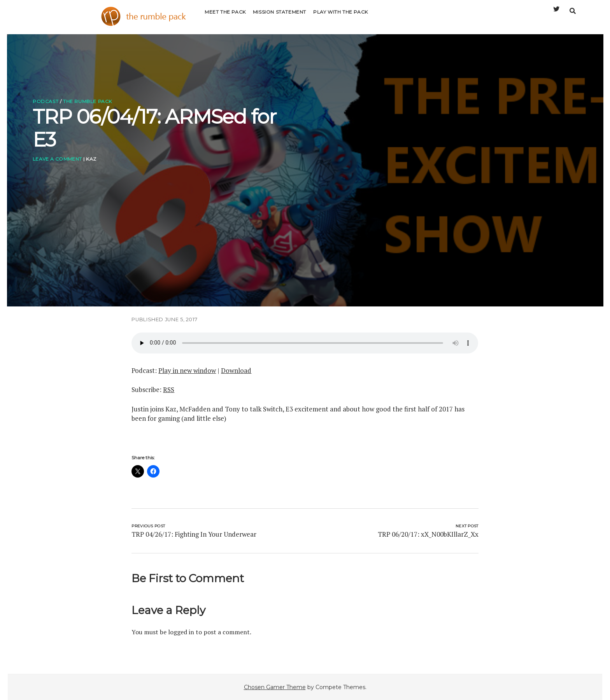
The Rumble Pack (88, 101)
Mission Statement (280, 17)
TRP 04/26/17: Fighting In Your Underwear (194, 534)
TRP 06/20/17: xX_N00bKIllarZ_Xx (428, 534)
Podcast (46, 101)
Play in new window (187, 370)
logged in (181, 632)
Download (236, 370)
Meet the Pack (225, 17)
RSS (169, 389)
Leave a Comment (57, 159)
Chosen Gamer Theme (275, 687)
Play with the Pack (341, 17)
